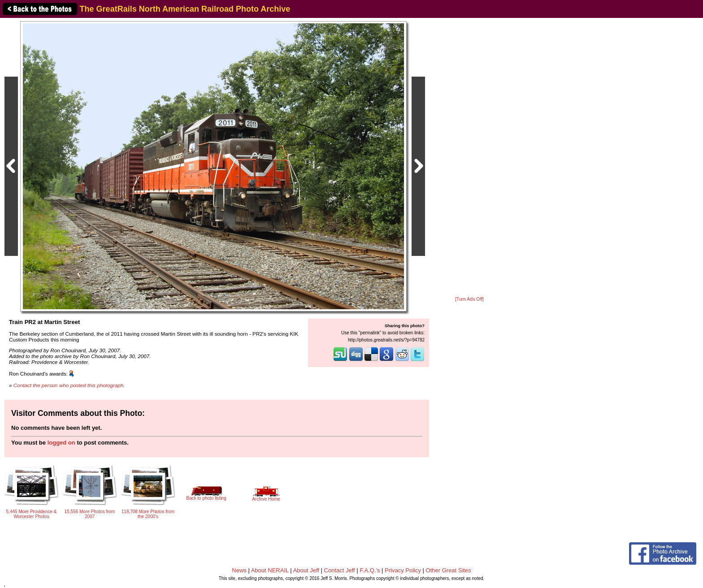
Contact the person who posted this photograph (69, 385)
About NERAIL (270, 570)
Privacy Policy (403, 570)
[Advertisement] (469, 158)
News (239, 570)
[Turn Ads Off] (469, 299)
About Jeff (306, 570)
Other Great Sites (449, 570)
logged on (61, 443)
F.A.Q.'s (370, 570)
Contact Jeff (340, 570)
